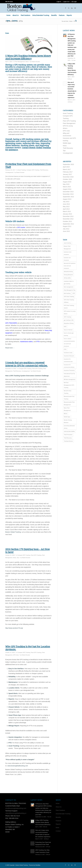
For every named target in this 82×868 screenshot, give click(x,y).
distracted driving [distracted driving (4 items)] (68, 271)
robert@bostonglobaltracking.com (17, 813)
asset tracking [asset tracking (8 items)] (67, 243)
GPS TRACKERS (11, 323)
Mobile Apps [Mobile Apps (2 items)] (67, 417)
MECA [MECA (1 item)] (66, 414)
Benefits (58, 817)
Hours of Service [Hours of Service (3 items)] (68, 330)
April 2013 (66, 209)
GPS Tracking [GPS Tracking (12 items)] (67, 317)
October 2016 (67, 179)
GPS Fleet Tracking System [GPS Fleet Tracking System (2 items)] (69, 307)
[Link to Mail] (75, 8)
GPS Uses (16, 655)
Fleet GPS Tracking (37, 369)
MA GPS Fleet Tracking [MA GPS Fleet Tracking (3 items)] (68, 392)
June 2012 (66, 231)
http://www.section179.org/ (14, 628)
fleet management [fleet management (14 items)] (69, 287)
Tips (18, 558)
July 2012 (66, 229)
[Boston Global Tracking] (21, 8)
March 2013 (67, 211)
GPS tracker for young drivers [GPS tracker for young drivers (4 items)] (70, 312)
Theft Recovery (44, 170)
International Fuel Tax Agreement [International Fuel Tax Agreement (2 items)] (69, 375)
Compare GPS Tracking (33, 170)
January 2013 (67, 214)
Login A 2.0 (66, 2)
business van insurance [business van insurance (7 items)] (67, 259)
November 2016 (68, 177)
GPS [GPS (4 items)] (74, 293)
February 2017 (68, 172)
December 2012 (68, 216)
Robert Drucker (36, 62)
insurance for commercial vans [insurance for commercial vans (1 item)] (68, 360)
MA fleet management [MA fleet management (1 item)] (70, 379)
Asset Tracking (22, 170)
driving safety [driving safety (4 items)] (67, 278)
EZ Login (74, 2)
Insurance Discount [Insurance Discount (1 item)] (69, 356)
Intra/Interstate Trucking (63, 814)
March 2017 (67, 169)
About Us (59, 807)
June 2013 (66, 204)
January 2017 (67, 174)
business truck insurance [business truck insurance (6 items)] (68, 253)
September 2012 (68, 224)
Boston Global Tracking (13, 532)
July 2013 (66, 202)
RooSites (38, 865)
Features (58, 821)
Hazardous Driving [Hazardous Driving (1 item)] (69, 323)
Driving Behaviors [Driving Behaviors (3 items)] (68, 275)
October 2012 (67, 221)
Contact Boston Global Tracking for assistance (28, 149)
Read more (10, 348)
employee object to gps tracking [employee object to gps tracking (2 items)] (69, 282)
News (27, 62)
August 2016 (67, 182)
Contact (58, 831)
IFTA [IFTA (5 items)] (65, 349)
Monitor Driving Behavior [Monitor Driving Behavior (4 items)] (68, 421)
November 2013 (68, 194)
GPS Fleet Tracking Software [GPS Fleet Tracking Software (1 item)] (69, 301)
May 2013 (66, 207)
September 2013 (68, 197)
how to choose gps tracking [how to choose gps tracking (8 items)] (69, 334)
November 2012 (68, 219)
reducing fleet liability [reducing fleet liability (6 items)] (69, 431)
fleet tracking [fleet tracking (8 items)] (67, 293)
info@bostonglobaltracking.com (16, 808)
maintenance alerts (26, 342)
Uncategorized (9, 172)
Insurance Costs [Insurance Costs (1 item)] (68, 353)
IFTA (38, 342)
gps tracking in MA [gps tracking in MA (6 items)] (69, 320)
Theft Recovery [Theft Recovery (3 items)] (68, 438)
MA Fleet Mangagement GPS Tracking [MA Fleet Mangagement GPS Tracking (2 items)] (69, 385)
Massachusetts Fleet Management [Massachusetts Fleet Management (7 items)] (69, 403)
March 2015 (67, 187)
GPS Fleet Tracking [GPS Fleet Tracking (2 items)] (69, 297)
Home (58, 803)
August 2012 (67, 226)
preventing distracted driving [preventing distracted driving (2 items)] (69, 427)
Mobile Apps (67, 143)
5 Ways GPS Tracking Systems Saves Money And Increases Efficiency (43, 822)
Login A (59, 2)
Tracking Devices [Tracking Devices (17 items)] (68, 441)
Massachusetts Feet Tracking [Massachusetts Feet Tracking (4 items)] (69, 398)
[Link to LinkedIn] (72, 8)
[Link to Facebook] (65, 8)
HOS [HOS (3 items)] (65, 327)
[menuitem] (59, 2)
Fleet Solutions (60, 810)
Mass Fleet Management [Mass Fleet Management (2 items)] (67, 409)
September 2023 (68, 164)
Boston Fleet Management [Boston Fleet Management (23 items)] (67, 247)
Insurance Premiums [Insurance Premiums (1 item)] (69, 370)
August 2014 (67, 189)
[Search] (75, 21)
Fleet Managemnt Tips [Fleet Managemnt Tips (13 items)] (70, 290)
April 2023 (66, 167)
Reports (58, 824)
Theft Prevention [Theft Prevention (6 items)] (68, 435)
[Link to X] (69, 8)
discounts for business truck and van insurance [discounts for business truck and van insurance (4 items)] (70, 266)
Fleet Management (20, 62)
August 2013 (67, 199)
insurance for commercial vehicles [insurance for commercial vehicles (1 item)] (69, 366)
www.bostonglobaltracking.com (18, 766)
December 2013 (68, 192)
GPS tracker (21, 227)
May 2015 (66, 184)
